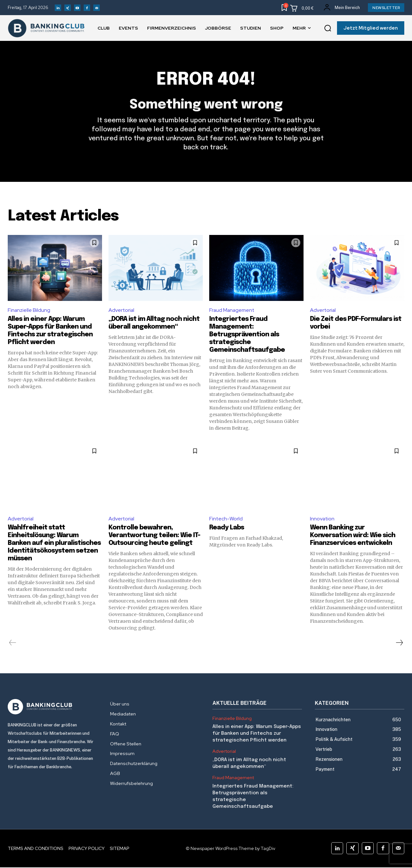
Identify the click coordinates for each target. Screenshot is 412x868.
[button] (328, 28)
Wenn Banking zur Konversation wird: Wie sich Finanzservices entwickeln (353, 536)
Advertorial (122, 310)
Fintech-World (226, 519)
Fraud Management (232, 310)
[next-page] (399, 643)
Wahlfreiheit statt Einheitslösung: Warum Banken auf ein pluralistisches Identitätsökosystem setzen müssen (54, 544)
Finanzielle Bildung (29, 310)
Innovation (323, 519)
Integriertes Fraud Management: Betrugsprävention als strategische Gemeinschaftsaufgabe (247, 335)
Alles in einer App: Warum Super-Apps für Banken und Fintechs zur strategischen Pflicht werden (257, 734)
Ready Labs (227, 528)
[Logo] (52, 707)
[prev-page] (13, 643)
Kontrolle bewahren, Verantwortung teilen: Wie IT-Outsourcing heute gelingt (154, 536)
